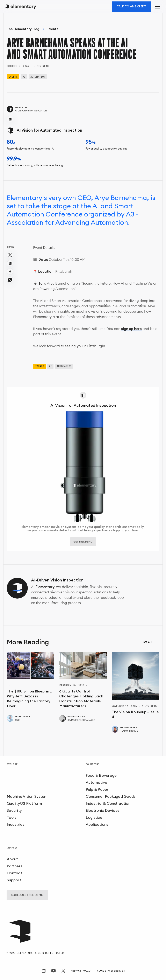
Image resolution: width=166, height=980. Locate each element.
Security (14, 810)
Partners (15, 866)
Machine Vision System (27, 796)
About (12, 859)
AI (24, 77)
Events (53, 29)
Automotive (97, 782)
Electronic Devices (103, 810)
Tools (11, 817)
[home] (21, 7)
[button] (157, 7)
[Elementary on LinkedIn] (44, 971)
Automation (38, 77)
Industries (16, 824)
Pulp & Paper (97, 789)
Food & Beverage (101, 775)
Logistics (94, 817)
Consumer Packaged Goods (111, 796)
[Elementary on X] (63, 971)
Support (14, 880)
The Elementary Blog (23, 29)
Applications (97, 824)
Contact (15, 873)
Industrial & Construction (108, 803)
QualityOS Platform (24, 803)
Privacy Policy (81, 971)
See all (148, 642)
